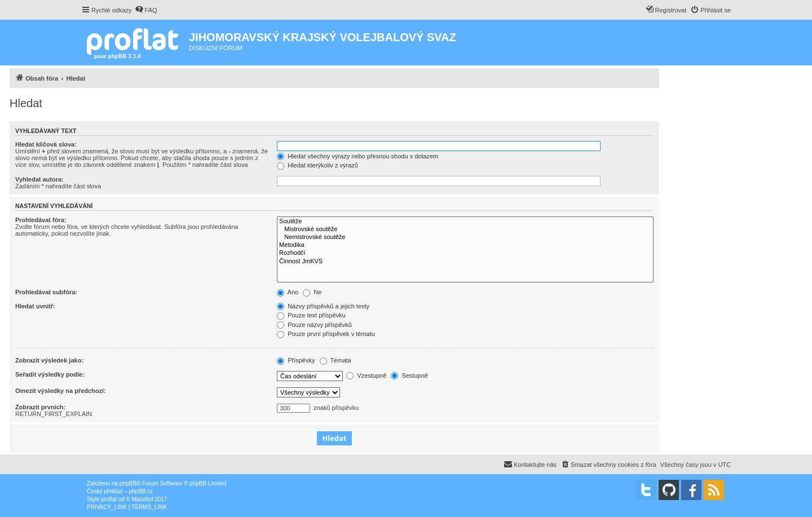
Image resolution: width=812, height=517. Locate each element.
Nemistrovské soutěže (465, 237)
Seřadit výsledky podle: (50, 374)
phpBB (128, 483)
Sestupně (409, 375)
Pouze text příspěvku (311, 315)
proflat (109, 499)
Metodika (465, 245)
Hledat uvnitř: (35, 306)
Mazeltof (143, 499)
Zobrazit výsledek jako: (49, 360)
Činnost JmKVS (465, 262)
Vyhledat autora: (39, 179)
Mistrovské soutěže (465, 229)
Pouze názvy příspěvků (314, 325)
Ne (312, 292)
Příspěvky (296, 360)
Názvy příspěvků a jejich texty (323, 306)
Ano (288, 292)
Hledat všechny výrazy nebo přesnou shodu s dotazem (358, 156)
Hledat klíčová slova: (46, 144)
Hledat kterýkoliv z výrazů (317, 165)
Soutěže (465, 222)
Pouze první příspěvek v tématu (326, 334)
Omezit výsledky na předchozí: (61, 391)
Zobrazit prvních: (40, 407)
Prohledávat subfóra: (46, 292)
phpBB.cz (141, 491)
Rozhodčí (465, 253)
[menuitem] (146, 10)
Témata (336, 360)
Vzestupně (366, 375)
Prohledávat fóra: (41, 220)
